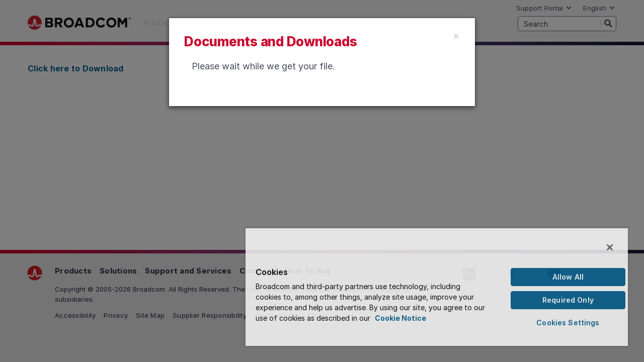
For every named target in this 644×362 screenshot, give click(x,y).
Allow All (570, 277)
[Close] (456, 36)
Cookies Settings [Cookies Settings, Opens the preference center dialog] (569, 323)
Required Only (570, 300)
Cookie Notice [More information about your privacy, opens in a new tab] (423, 318)
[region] (441, 287)
